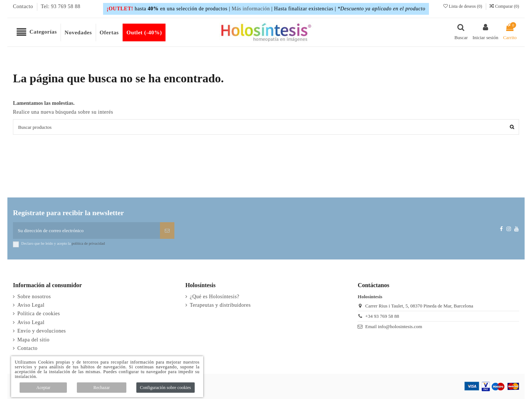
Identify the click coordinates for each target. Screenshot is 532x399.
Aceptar (43, 388)
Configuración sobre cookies (166, 388)
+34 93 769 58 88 (382, 316)
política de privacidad (88, 243)
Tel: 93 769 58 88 (61, 6)
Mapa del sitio (33, 340)
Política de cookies (39, 314)
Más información (251, 9)
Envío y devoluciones (42, 331)
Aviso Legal (31, 305)
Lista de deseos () (463, 6)
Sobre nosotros (34, 297)
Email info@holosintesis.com (393, 326)
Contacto (24, 6)
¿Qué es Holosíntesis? (215, 297)
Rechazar (102, 388)
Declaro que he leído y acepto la (63, 243)
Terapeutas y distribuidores (220, 305)
